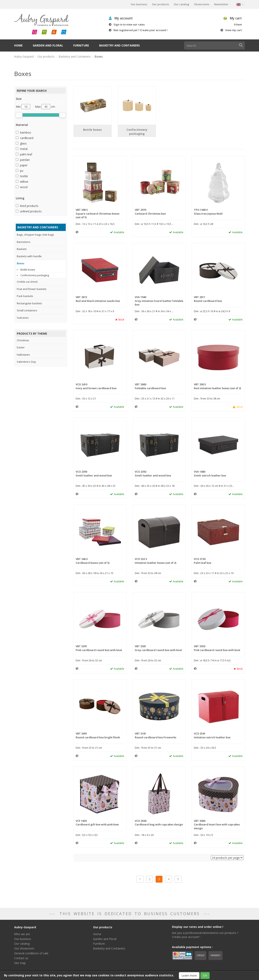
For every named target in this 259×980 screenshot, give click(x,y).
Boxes (21, 263)
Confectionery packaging (35, 275)
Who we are (22, 934)
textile (24, 176)
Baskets (22, 249)
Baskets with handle (29, 256)
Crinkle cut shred (27, 282)
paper (24, 165)
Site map (20, 963)
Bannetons (24, 242)
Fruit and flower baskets (32, 289)
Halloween (23, 355)
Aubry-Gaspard (24, 56)
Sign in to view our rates (129, 24)
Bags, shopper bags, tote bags (35, 235)
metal (24, 149)
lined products (29, 206)
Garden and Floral (48, 45)
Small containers (27, 310)
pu (22, 171)
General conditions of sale (31, 953)
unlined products (31, 211)
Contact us (21, 958)
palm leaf (26, 154)
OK (205, 975)
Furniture (81, 45)
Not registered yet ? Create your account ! (141, 30)
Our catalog (182, 4)
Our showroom (24, 948)
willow (24, 182)
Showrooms (202, 4)
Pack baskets (25, 296)
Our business (139, 4)
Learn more (189, 975)
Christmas (23, 340)
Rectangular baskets (29, 303)
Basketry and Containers (119, 45)
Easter (21, 347)
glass (23, 143)
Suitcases (23, 318)
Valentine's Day (26, 362)
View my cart (234, 30)
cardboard (27, 138)
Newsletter (221, 4)
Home (18, 45)
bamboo (26, 132)
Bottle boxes (28, 270)
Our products (160, 4)
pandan (25, 160)
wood (24, 187)
